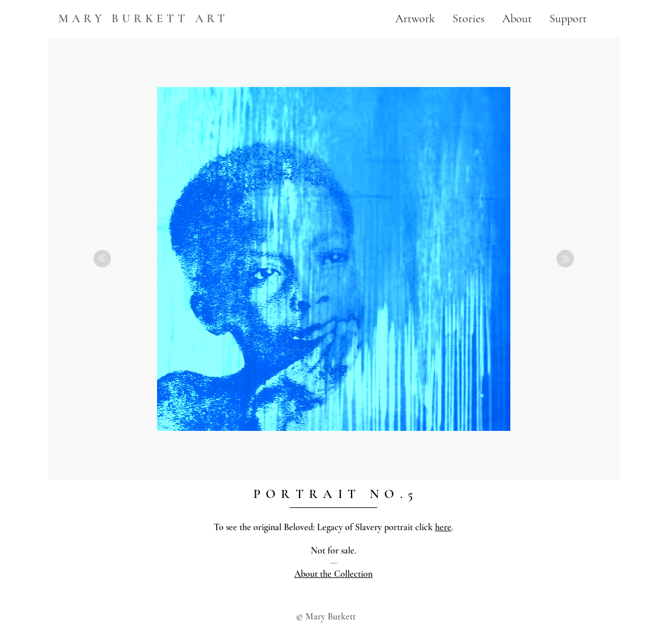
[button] (415, 19)
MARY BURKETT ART (143, 19)
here (443, 527)
